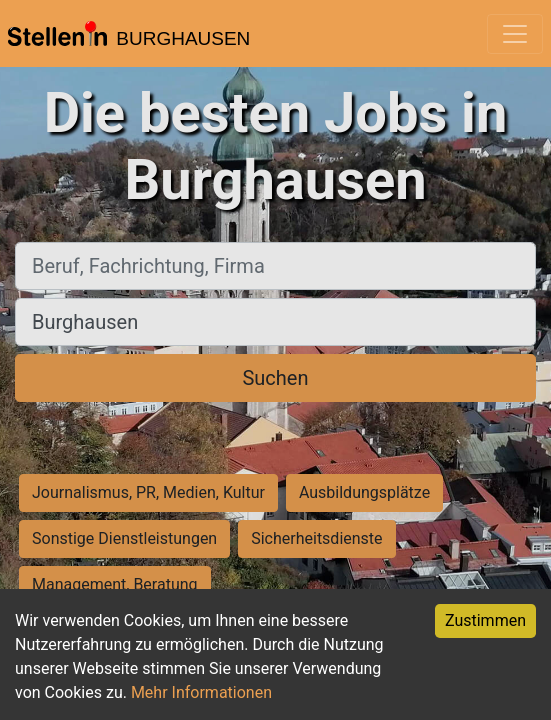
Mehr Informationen (201, 692)
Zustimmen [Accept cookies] (485, 620)
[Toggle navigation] (515, 34)
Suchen (275, 378)
